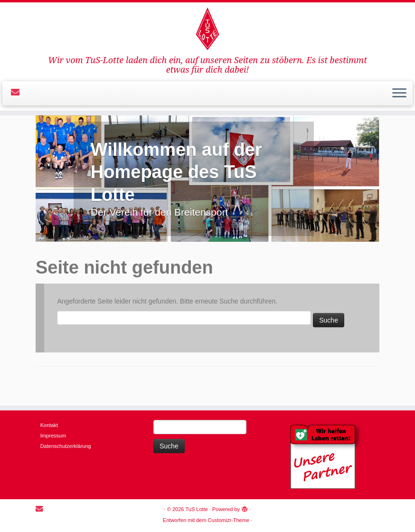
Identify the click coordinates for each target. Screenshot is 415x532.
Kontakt (49, 425)
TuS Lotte (197, 509)
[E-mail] (18, 92)
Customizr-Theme (229, 520)
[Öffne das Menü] (399, 94)
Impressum (53, 436)
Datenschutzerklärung (66, 446)
